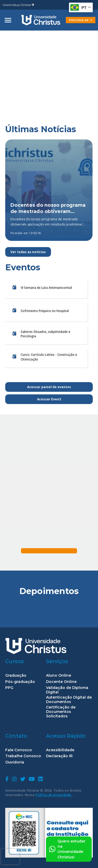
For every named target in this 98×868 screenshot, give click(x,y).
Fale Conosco (19, 750)
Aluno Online (59, 676)
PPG (9, 688)
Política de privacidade (54, 795)
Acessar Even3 (49, 399)
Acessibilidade (60, 750)
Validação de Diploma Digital (67, 690)
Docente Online (61, 682)
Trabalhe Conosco (23, 756)
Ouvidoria (15, 762)
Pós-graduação (20, 682)
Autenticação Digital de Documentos (69, 700)
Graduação (16, 676)
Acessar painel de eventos (49, 387)
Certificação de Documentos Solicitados (61, 712)
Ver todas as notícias (28, 252)
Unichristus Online (18, 5)
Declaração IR (59, 756)
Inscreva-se (81, 20)
